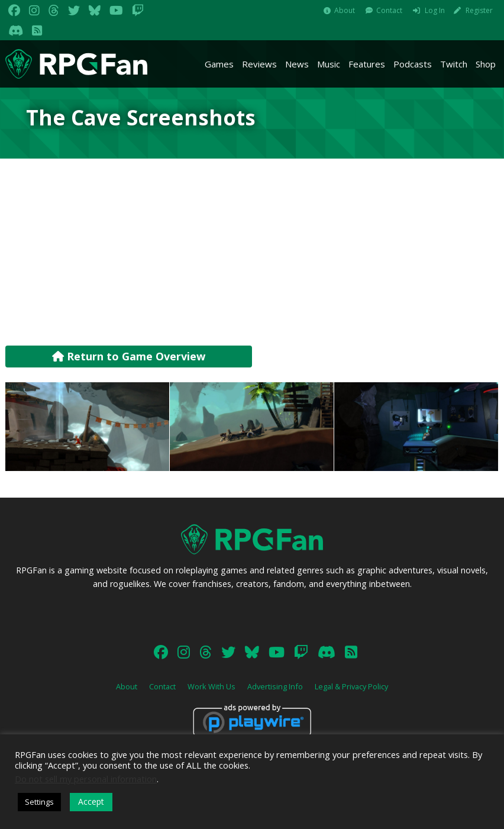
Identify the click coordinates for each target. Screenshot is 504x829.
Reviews (259, 64)
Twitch (454, 64)
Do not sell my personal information (86, 779)
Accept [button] (91, 801)
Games (219, 64)
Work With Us (211, 686)
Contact (389, 10)
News (297, 64)
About (345, 10)
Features (367, 64)
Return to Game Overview (129, 356)
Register (479, 10)
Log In (435, 10)
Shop (486, 64)
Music (329, 64)
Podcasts (413, 64)
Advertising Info (275, 686)
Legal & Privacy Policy (351, 686)
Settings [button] (39, 802)
